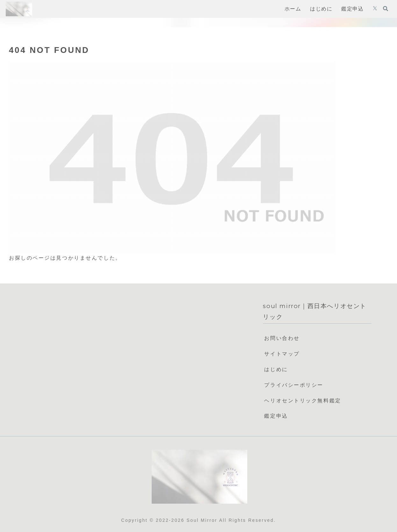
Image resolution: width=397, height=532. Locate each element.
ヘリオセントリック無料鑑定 (303, 401)
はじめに (276, 369)
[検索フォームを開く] (386, 9)
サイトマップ (282, 354)
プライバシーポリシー (294, 385)
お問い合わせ (282, 338)
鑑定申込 (276, 416)
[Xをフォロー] (375, 9)
